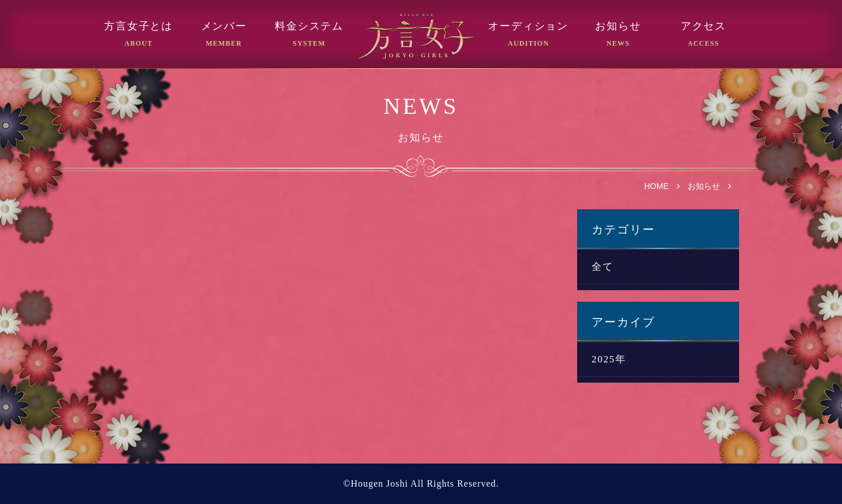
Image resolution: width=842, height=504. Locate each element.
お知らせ (618, 26)
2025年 (609, 359)
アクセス (703, 26)
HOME (656, 186)
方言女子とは (139, 26)
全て (602, 267)
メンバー (224, 26)
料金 (309, 26)
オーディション (528, 26)
